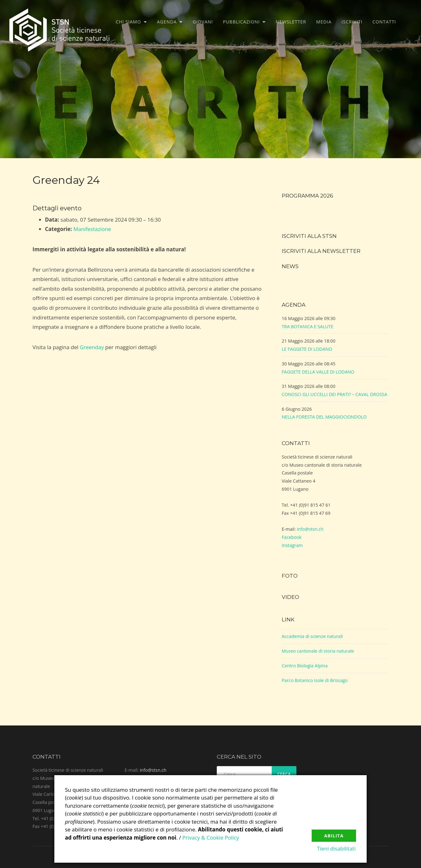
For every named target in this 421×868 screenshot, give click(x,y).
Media (324, 22)
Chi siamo (129, 22)
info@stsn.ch (310, 529)
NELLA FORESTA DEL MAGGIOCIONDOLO (324, 417)
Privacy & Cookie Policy (211, 838)
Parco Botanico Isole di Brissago (315, 680)
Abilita (334, 835)
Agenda (167, 22)
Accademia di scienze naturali (312, 636)
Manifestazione (92, 229)
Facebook (292, 537)
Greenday (92, 347)
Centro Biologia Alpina (305, 666)
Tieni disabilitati (337, 849)
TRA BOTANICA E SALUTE (307, 326)
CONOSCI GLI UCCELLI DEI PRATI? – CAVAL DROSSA (334, 394)
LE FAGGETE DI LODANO (307, 349)
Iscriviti (352, 22)
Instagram (292, 545)
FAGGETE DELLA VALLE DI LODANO (318, 372)
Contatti (384, 22)
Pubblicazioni (241, 22)
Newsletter (291, 22)
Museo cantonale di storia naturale (318, 651)
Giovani (203, 22)
